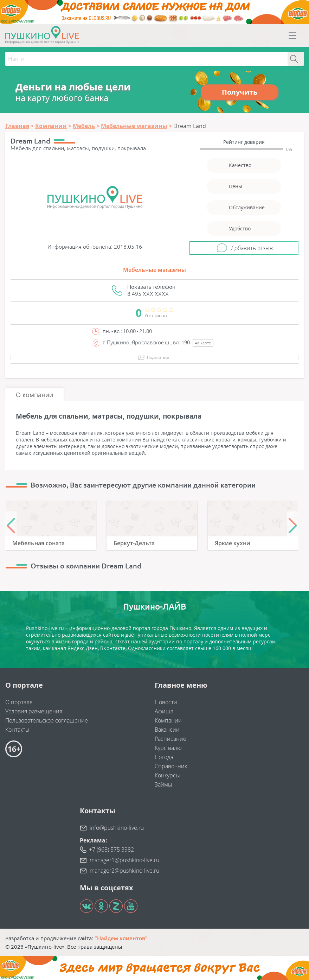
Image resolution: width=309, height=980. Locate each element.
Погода (164, 757)
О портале (19, 702)
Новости (166, 702)
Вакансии (167, 730)
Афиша (164, 711)
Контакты (17, 730)
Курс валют (169, 748)
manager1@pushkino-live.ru (124, 860)
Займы (163, 784)
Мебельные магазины (154, 270)
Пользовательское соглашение (47, 720)
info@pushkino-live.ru (117, 828)
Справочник (171, 766)
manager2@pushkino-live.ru (124, 871)
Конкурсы (167, 775)
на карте (203, 343)
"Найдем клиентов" (121, 938)
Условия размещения (34, 711)
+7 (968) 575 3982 (111, 849)
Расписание (170, 739)
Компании (168, 720)
